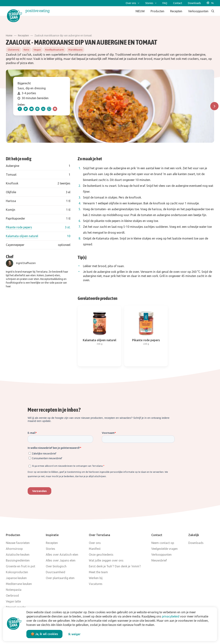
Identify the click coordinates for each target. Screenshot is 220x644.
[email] (32, 109)
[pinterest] (37, 109)
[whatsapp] (49, 109)
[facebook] (20, 109)
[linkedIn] (43, 109)
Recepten (23, 35)
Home (9, 35)
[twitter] (26, 109)
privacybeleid (171, 616)
